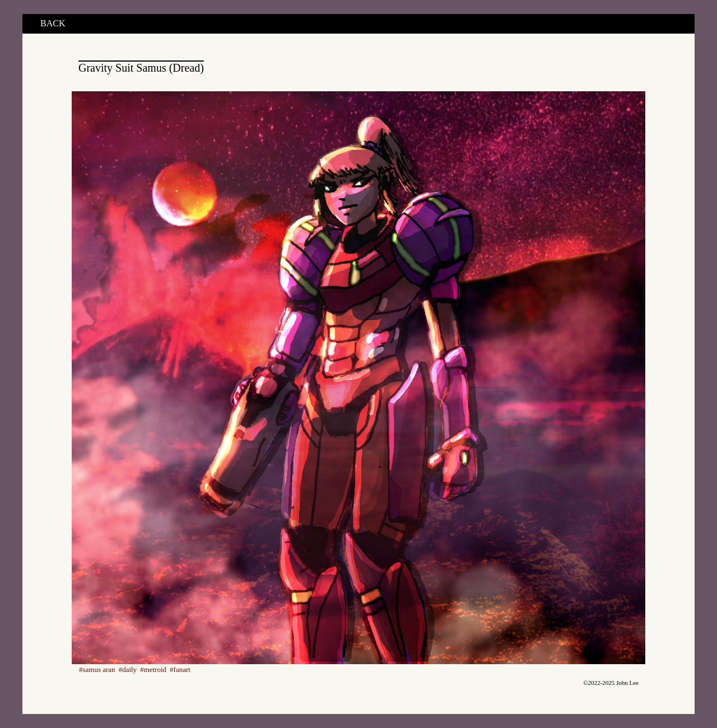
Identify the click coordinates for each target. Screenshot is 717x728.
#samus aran (97, 669)
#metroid (153, 669)
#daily (128, 669)
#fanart (180, 669)
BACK (53, 23)
